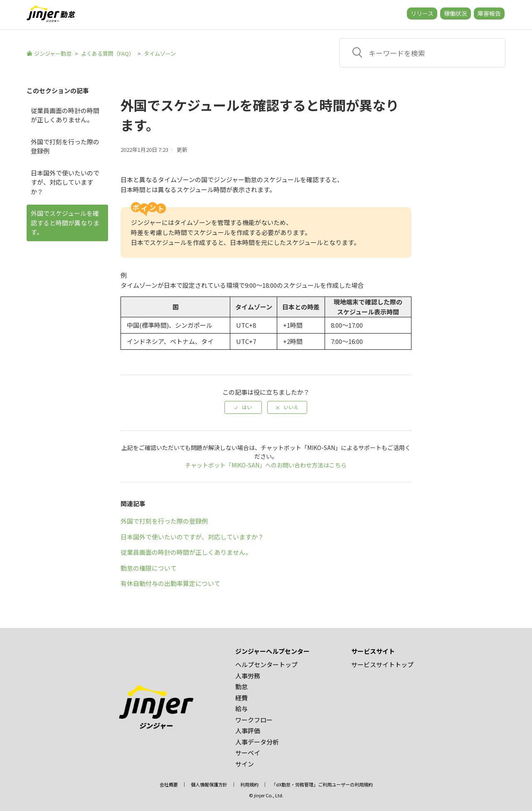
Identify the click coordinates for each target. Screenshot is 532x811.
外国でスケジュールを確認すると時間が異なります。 (65, 223)
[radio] (243, 407)
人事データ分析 (257, 742)
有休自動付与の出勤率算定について (170, 583)
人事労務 (248, 676)
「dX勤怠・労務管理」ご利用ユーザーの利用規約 (322, 784)
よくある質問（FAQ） (108, 53)
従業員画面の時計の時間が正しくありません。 (65, 115)
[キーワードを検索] (422, 53)
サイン (245, 764)
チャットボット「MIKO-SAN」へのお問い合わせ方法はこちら (266, 465)
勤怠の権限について (149, 568)
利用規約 (249, 784)
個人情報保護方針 (209, 784)
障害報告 (489, 13)
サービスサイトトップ (382, 664)
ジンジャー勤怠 (53, 53)
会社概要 (169, 784)
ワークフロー (254, 720)
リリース (422, 13)
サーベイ (248, 753)
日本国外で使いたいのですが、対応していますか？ (65, 182)
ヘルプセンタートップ (266, 664)
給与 (241, 708)
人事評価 (248, 731)
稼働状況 (456, 13)
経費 (241, 698)
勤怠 (241, 686)
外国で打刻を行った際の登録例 (65, 146)
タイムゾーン (160, 53)
